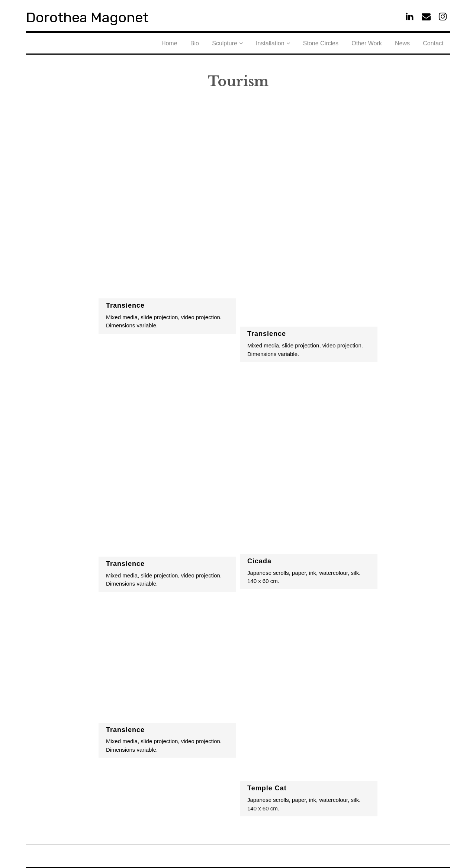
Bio (241, 43)
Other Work (385, 43)
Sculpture (264, 43)
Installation (303, 43)
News (413, 43)
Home (223, 43)
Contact (437, 43)
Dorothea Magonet (104, 16)
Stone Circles (346, 43)
